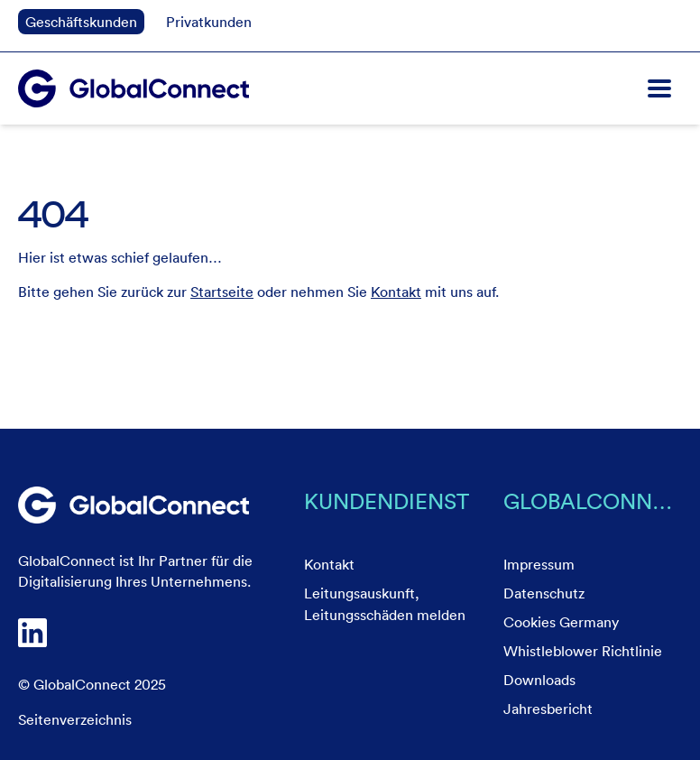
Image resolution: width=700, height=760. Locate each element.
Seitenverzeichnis (75, 719)
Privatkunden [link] (209, 22)
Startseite (222, 292)
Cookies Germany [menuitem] (561, 622)
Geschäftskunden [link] (81, 22)
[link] (134, 505)
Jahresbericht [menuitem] (548, 709)
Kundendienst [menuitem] (387, 500)
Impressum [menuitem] (539, 564)
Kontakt (396, 292)
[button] (659, 88)
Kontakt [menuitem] (329, 564)
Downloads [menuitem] (539, 680)
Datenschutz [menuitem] (544, 593)
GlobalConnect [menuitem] (593, 500)
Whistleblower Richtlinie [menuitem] (583, 651)
